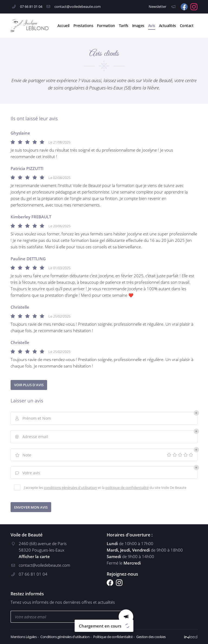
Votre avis (27, 473)
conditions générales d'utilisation (70, 488)
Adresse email (31, 437)
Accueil (64, 26)
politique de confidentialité (127, 488)
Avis (152, 26)
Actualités (168, 26)
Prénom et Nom (33, 418)
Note (23, 455)
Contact (187, 26)
